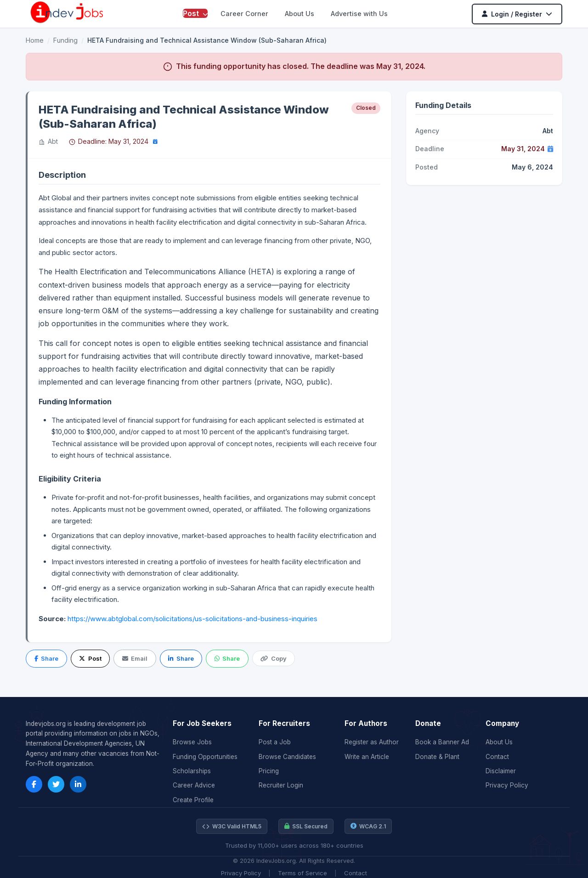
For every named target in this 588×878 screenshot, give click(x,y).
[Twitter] (56, 784)
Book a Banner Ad (442, 742)
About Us (300, 14)
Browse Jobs (192, 742)
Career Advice (194, 785)
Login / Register (517, 14)
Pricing (269, 771)
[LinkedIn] (78, 784)
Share (46, 658)
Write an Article (367, 757)
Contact (497, 757)
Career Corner (244, 14)
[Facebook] (34, 784)
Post (195, 13)
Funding (65, 40)
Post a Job (275, 742)
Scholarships (192, 771)
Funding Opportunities (205, 757)
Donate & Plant (437, 757)
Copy (273, 658)
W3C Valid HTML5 (232, 827)
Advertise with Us (359, 14)
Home (35, 40)
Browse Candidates (287, 757)
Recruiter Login (281, 785)
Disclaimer (501, 771)
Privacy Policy (507, 785)
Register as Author (372, 742)
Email (135, 658)
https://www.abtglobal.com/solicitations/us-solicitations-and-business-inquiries (192, 619)
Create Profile (193, 800)
